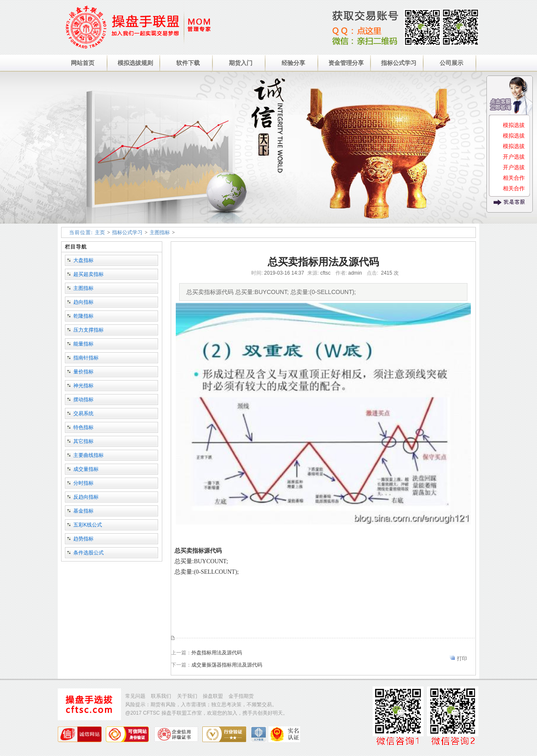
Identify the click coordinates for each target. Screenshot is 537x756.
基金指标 (83, 511)
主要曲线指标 (89, 455)
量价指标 (83, 372)
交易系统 (83, 413)
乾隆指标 (83, 316)
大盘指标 (83, 260)
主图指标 (160, 232)
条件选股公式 (89, 553)
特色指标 (83, 427)
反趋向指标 (86, 497)
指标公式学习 (127, 232)
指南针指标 (86, 358)
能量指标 (83, 344)
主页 (100, 232)
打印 (462, 659)
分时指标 (83, 483)
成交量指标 (86, 469)
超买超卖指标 (89, 274)
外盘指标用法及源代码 (217, 653)
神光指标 (83, 386)
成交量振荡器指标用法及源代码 (227, 665)
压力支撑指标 (89, 330)
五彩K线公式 (88, 525)
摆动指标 (83, 400)
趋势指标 (83, 539)
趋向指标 (83, 302)
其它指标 (83, 441)
